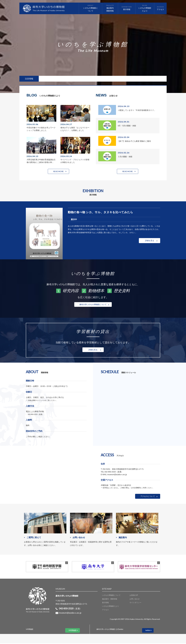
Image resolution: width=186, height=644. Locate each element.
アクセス (105, 611)
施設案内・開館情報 (110, 600)
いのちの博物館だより (110, 607)
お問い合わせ (135, 600)
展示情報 (105, 603)
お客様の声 (134, 596)
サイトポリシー (135, 603)
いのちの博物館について (111, 596)
